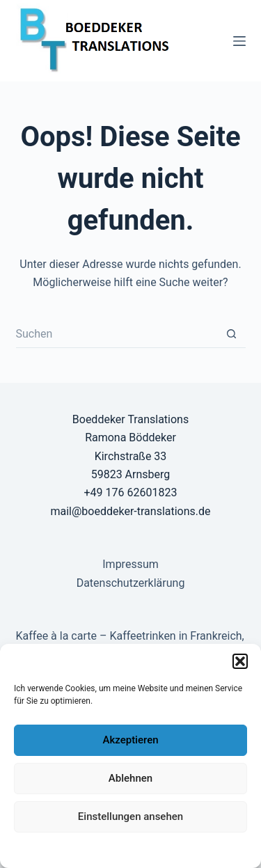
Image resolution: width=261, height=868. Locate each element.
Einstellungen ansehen (130, 816)
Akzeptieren (130, 740)
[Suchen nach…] (117, 334)
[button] (240, 661)
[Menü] (239, 41)
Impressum (219, 849)
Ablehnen (130, 778)
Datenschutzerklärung (62, 849)
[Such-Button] (232, 334)
